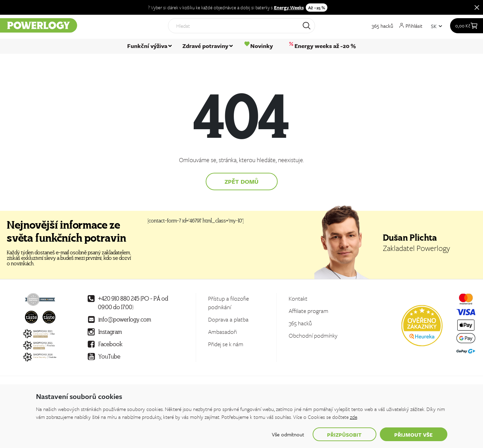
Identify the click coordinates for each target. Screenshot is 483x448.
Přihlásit (411, 28)
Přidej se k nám (226, 344)
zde (354, 417)
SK (434, 28)
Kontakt (298, 298)
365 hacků (382, 28)
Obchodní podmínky (313, 335)
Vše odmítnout (288, 434)
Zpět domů (241, 181)
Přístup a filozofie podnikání (228, 303)
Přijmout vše (414, 435)
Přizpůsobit (345, 435)
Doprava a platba (228, 319)
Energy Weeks (289, 7)
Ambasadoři (222, 332)
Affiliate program (309, 311)
